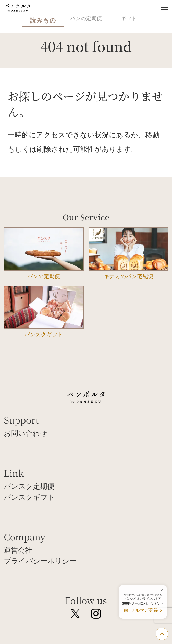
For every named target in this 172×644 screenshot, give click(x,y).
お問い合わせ (26, 433)
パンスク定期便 (29, 486)
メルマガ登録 (144, 610)
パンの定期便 (86, 18)
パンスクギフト (29, 497)
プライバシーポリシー (40, 561)
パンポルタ (18, 8)
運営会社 (18, 550)
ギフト (129, 18)
